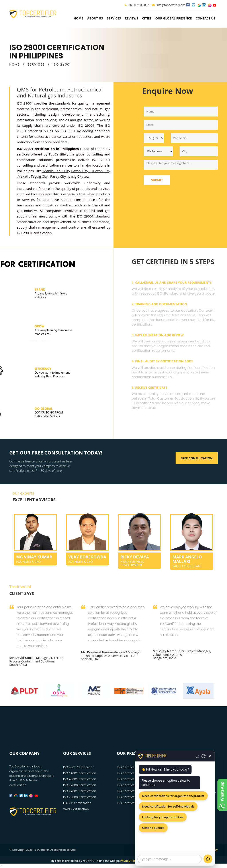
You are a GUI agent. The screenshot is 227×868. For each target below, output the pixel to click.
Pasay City (58, 176)
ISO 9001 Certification (79, 767)
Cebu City (62, 171)
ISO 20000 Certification (80, 797)
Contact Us (205, 18)
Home (78, 18)
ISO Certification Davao (133, 773)
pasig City (76, 176)
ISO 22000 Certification (80, 785)
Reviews (131, 18)
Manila (48, 171)
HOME (15, 64)
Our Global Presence (174, 18)
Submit (157, 180)
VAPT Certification (76, 809)
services (114, 18)
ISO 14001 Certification (80, 773)
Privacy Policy (130, 861)
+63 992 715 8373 (139, 5)
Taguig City (40, 176)
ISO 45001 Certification (80, 779)
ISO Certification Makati (134, 791)
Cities (147, 18)
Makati (23, 176)
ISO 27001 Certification (80, 791)
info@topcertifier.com (169, 5)
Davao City (80, 171)
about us (95, 18)
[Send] (208, 859)
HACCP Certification (77, 803)
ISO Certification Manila (134, 767)
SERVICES (36, 64)
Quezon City (100, 171)
